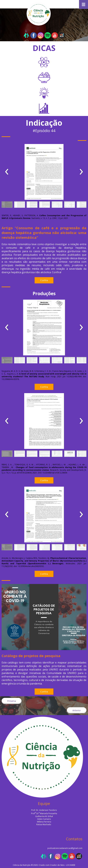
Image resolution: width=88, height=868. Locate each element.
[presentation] (7, 172)
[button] (7, 205)
